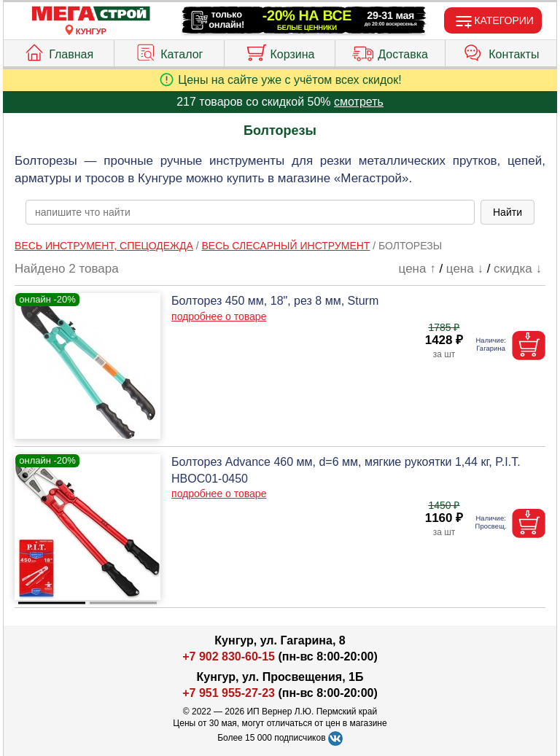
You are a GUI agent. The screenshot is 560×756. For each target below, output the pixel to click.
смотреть (359, 102)
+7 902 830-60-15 (229, 656)
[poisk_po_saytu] (250, 212)
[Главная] (91, 14)
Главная (58, 51)
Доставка (390, 51)
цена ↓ (465, 269)
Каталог (169, 51)
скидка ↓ (518, 269)
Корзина (280, 51)
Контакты (501, 51)
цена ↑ (417, 269)
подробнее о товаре (219, 316)
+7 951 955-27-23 (229, 693)
